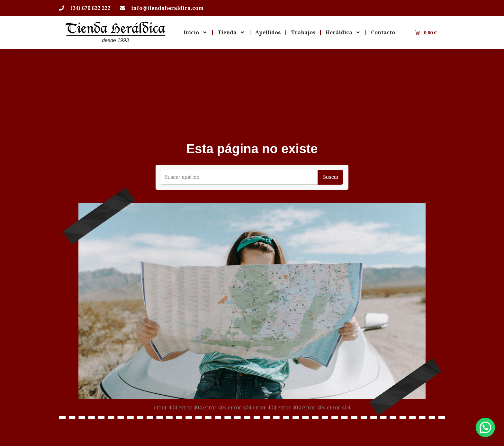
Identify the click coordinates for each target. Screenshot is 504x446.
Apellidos (268, 32)
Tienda (231, 32)
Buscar (330, 177)
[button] (485, 427)
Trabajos (303, 32)
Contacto (383, 32)
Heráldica (343, 32)
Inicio (195, 32)
